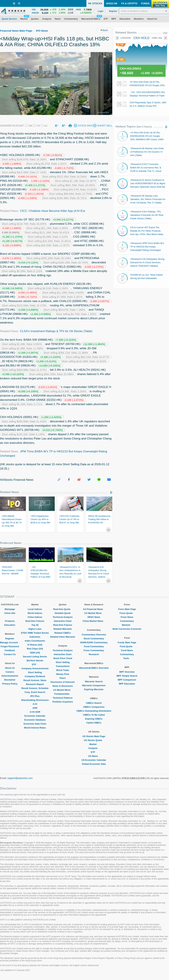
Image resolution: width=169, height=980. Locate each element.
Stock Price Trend (63, 658)
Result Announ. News (35, 680)
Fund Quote (127, 646)
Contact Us (10, 654)
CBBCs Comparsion (94, 707)
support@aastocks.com (20, 778)
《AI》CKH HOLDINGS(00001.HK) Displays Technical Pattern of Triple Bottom (147, 96)
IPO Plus (35, 696)
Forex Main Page (127, 609)
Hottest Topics (134, 127)
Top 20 (35, 625)
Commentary (127, 621)
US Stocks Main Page (94, 736)
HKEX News (94, 617)
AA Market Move (63, 690)
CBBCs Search (94, 703)
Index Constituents (35, 641)
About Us (10, 668)
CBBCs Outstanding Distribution (94, 711)
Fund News (127, 650)
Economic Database (35, 720)
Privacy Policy (10, 684)
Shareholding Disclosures (35, 700)
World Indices (35, 613)
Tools (127, 658)
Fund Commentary (94, 646)
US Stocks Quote (94, 740)
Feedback (10, 650)
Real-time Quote (63, 609)
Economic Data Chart (35, 724)
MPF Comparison (127, 680)
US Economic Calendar (94, 760)
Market (94, 744)
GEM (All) (35, 653)
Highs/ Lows (35, 629)
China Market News (94, 621)
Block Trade (63, 670)
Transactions (63, 666)
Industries (35, 637)
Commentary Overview (94, 635)
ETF (35, 664)
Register (10, 639)
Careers (10, 672)
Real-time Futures (35, 621)
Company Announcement (35, 668)
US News (94, 756)
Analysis (94, 748)
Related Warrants (63, 629)
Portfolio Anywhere (63, 702)
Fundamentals (63, 694)
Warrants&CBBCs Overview (94, 668)
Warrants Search (94, 681)
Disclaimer (10, 680)
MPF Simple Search (127, 676)
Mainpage (10, 609)
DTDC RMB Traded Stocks (35, 633)
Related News (10, 492)
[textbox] (144, 11)
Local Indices (35, 609)
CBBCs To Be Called (94, 715)
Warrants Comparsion (94, 685)
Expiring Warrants (94, 689)
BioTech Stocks (35, 661)
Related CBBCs (63, 633)
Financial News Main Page (16, 31)
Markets (127, 625)
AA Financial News (94, 609)
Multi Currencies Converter (127, 629)
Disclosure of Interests (63, 682)
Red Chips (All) (35, 649)
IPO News (42, 31)
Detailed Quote (63, 613)
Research (94, 654)
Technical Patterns (63, 698)
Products (10, 621)
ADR (35, 708)
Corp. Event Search (35, 692)
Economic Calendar (35, 716)
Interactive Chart (63, 621)
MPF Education (127, 684)
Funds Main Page (127, 642)
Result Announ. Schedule (35, 688)
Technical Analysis (63, 617)
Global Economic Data (94, 764)
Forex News (127, 617)
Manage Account (10, 642)
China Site (10, 613)
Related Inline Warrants (63, 637)
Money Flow (63, 674)
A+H (35, 704)
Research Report (35, 684)
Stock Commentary (94, 639)
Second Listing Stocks (35, 657)
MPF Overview (127, 672)
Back (104, 30)
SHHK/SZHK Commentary (94, 642)
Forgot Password (10, 646)
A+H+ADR (35, 712)
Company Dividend (35, 676)
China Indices (35, 617)
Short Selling (35, 672)
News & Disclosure (63, 686)
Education (10, 625)
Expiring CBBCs (94, 719)
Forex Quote (127, 613)
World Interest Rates (35, 728)
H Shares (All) (35, 645)
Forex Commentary (94, 650)
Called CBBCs (94, 723)
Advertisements (10, 676)
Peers (63, 678)
